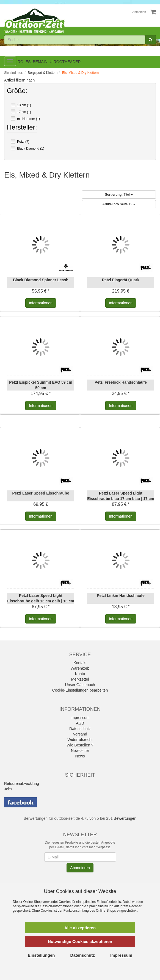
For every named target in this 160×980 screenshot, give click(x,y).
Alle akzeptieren (80, 928)
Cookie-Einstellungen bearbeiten (80, 690)
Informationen (41, 303)
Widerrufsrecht (80, 740)
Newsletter (80, 751)
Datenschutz (80, 729)
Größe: (17, 91)
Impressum (80, 718)
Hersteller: (22, 128)
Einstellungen (41, 955)
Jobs (8, 789)
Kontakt (80, 663)
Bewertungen (125, 818)
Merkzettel (80, 679)
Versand (80, 734)
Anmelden (139, 12)
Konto (80, 674)
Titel (119, 195)
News (80, 756)
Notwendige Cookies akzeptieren (80, 941)
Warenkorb (80, 668)
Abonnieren (80, 868)
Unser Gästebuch (80, 685)
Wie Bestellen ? (80, 745)
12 (119, 204)
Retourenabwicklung (22, 784)
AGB (80, 723)
